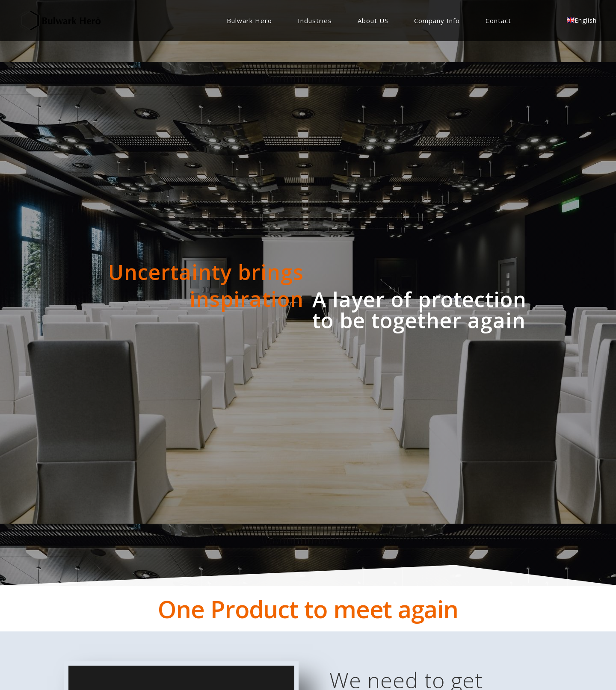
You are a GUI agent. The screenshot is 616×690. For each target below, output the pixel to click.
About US (373, 21)
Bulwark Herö (249, 21)
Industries (315, 21)
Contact (498, 21)
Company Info (437, 21)
